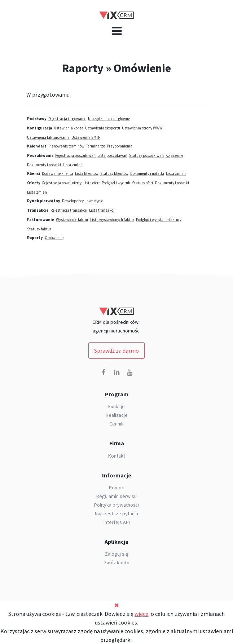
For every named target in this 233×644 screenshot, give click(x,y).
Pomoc (116, 488)
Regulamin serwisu (116, 496)
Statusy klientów (114, 173)
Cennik (116, 424)
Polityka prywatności (116, 505)
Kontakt (117, 456)
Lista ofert (92, 183)
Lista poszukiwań (112, 155)
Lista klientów (87, 173)
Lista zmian (73, 165)
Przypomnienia (120, 146)
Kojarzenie (174, 155)
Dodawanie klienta (58, 173)
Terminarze (96, 146)
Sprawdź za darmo (116, 350)
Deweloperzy (73, 201)
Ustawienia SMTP (86, 137)
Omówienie (54, 238)
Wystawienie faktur (72, 220)
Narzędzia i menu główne (109, 119)
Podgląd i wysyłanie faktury (159, 220)
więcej (142, 614)
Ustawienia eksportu (103, 128)
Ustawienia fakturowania (48, 137)
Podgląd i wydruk (116, 183)
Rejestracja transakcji (69, 210)
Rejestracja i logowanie (67, 119)
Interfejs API (117, 522)
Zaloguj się (116, 554)
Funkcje (116, 406)
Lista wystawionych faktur (112, 220)
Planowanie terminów (66, 146)
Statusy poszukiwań (146, 155)
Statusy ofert (143, 183)
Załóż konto (117, 563)
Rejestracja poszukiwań (75, 155)
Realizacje (117, 415)
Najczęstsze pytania (116, 513)
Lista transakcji (102, 210)
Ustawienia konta (69, 128)
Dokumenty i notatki (44, 165)
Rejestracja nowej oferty (62, 183)
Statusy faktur (39, 229)
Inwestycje (94, 201)
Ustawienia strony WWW (142, 128)
